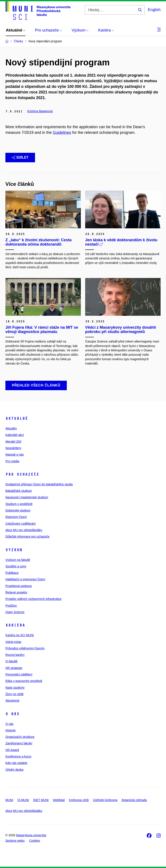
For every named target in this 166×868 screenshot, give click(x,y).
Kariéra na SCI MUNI (20, 635)
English (154, 10)
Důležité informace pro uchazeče (27, 537)
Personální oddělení (19, 674)
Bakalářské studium (19, 491)
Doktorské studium (18, 510)
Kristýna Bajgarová (40, 111)
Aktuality (11, 428)
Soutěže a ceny (16, 566)
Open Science (15, 612)
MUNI (9, 800)
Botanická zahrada (134, 800)
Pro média (12, 461)
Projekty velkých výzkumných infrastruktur (34, 599)
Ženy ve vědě (14, 694)
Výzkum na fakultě (18, 560)
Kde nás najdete (16, 763)
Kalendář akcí (15, 435)
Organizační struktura (20, 737)
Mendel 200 (13, 442)
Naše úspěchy (15, 688)
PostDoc (11, 606)
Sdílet (20, 157)
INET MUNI (41, 800)
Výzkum (14, 550)
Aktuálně (17, 418)
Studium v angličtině (19, 504)
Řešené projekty (16, 592)
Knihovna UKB (79, 800)
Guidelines (62, 133)
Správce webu (15, 841)
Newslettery (13, 448)
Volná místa (13, 642)
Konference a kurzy (18, 756)
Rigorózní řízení (16, 517)
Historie (10, 730)
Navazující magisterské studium (27, 497)
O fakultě (11, 661)
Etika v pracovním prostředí (24, 681)
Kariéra (15, 625)
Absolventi (12, 701)
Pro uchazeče (22, 474)
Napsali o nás (15, 455)
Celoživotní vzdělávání (21, 524)
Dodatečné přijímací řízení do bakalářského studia (39, 484)
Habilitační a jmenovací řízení (25, 579)
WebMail (59, 800)
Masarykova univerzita (31, 835)
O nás (12, 714)
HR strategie (14, 668)
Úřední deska (14, 770)
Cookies (35, 841)
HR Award (12, 750)
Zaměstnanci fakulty (19, 743)
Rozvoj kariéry (15, 655)
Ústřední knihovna (105, 800)
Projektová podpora (18, 586)
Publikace (12, 573)
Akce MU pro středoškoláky (24, 530)
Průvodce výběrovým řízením (25, 648)
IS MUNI (23, 800)
